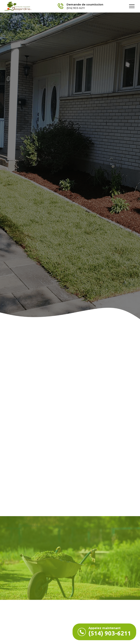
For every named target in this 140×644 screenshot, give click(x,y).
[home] (18, 6)
